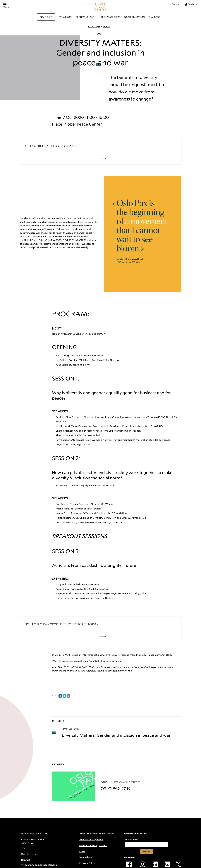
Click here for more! (111, 661)
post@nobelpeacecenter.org (39, 865)
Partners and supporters (93, 845)
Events (105, 26)
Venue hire (86, 857)
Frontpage (94, 26)
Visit (24, 848)
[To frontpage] (101, 7)
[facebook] (60, 696)
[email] (68, 696)
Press (82, 851)
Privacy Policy (87, 863)
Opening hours (30, 854)
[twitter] (64, 696)
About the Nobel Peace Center (97, 834)
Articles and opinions (91, 840)
